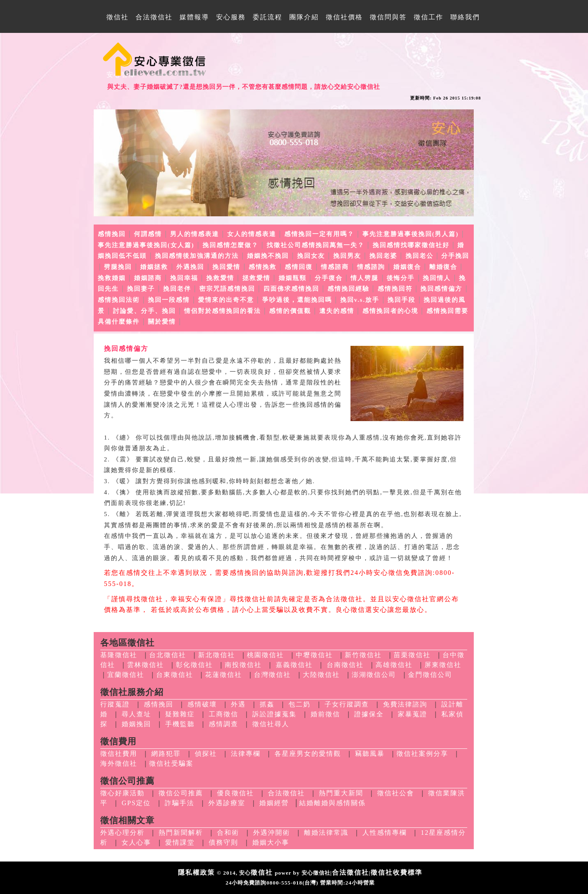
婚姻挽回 (136, 724)
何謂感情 (148, 234)
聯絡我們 (465, 17)
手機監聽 (180, 724)
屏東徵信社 (443, 665)
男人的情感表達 (195, 234)
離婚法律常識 (326, 833)
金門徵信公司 (430, 675)
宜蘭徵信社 (126, 675)
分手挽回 (455, 256)
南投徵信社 (243, 665)
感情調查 (224, 724)
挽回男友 (347, 256)
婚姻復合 (407, 267)
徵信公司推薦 (181, 793)
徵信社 (118, 17)
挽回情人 (437, 278)
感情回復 (299, 267)
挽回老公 (420, 256)
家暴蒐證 (413, 714)
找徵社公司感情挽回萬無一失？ (316, 245)
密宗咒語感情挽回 (227, 289)
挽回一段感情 (169, 300)
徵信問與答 (388, 17)
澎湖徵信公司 (374, 675)
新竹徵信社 (363, 655)
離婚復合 (443, 267)
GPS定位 (136, 803)
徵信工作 (429, 17)
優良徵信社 (235, 793)
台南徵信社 (345, 665)
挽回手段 (401, 300)
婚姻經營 (274, 803)
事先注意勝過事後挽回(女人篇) (146, 245)
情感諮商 (335, 267)
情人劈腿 (364, 278)
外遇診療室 (227, 803)
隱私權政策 (196, 872)
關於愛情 (162, 322)
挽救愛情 (220, 278)
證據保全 (369, 714)
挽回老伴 (177, 289)
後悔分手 (401, 278)
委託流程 (267, 17)
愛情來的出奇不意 (226, 300)
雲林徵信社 (145, 665)
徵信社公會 (396, 793)
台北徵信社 (168, 655)
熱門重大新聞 (341, 793)
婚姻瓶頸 (293, 278)
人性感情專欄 (385, 833)
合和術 (228, 833)
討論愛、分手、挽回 (144, 311)
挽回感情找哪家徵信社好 (411, 245)
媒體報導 (194, 17)
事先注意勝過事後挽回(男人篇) (411, 234)
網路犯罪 (166, 754)
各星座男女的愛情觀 (308, 754)
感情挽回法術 (119, 300)
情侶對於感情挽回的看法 (223, 311)
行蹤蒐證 (115, 704)
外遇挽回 (190, 267)
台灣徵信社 (272, 675)
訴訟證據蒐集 (274, 714)
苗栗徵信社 (412, 655)
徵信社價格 (344, 17)
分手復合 (329, 278)
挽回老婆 (383, 256)
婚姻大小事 (271, 842)
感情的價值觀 (290, 311)
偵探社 (206, 754)
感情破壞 (202, 704)
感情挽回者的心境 (390, 311)
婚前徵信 (325, 714)
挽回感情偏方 (441, 289)
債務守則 (224, 842)
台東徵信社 (175, 675)
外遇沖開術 (272, 833)
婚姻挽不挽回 (268, 256)
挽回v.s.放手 (360, 300)
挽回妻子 (141, 289)
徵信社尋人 (271, 724)
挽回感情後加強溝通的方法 (197, 256)
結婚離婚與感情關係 (332, 803)
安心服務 (231, 17)
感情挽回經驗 (348, 289)
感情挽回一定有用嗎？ (319, 234)
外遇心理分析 (122, 833)
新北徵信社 (217, 655)
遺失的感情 (337, 311)
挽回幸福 (184, 278)
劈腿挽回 (118, 267)
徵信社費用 (119, 754)
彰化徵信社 (194, 665)
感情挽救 (263, 267)
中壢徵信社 (314, 655)
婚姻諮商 (148, 278)
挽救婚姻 (112, 278)
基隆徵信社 (119, 655)
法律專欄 (246, 754)
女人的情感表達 (252, 234)
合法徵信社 (154, 17)
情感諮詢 (371, 267)
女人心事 (136, 842)
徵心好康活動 (122, 793)
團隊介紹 (304, 17)
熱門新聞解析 (181, 833)
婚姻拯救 (154, 267)
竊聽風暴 (370, 754)
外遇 (238, 704)
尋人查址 (136, 714)
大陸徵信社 (321, 675)
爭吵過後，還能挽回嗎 (297, 300)
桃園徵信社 (265, 655)
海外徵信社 (119, 763)
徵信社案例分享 (422, 754)
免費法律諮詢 (405, 704)
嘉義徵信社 (294, 665)
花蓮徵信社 (224, 675)
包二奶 (300, 704)
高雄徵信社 (394, 665)
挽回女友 (311, 256)
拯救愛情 (256, 278)
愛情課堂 (180, 842)
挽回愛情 (226, 267)
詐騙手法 (180, 803)
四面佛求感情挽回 (291, 289)
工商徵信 (224, 714)
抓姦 (267, 704)
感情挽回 (112, 234)
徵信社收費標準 (397, 872)
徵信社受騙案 (171, 763)
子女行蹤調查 (347, 704)
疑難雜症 (180, 714)
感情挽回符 (395, 289)
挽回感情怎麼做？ (231, 245)
